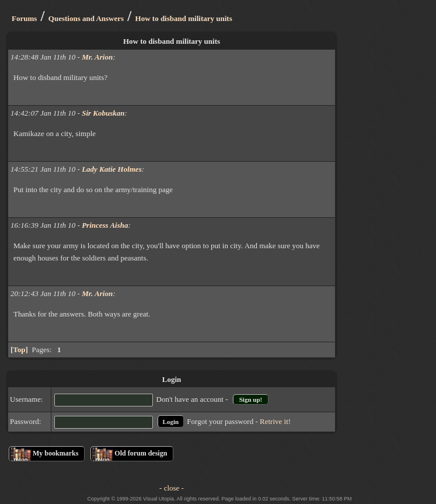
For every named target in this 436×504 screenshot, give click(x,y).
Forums (24, 18)
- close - (172, 488)
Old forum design (141, 453)
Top (19, 350)
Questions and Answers (86, 18)
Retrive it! (275, 421)
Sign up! (251, 399)
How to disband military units (184, 18)
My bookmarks (55, 453)
